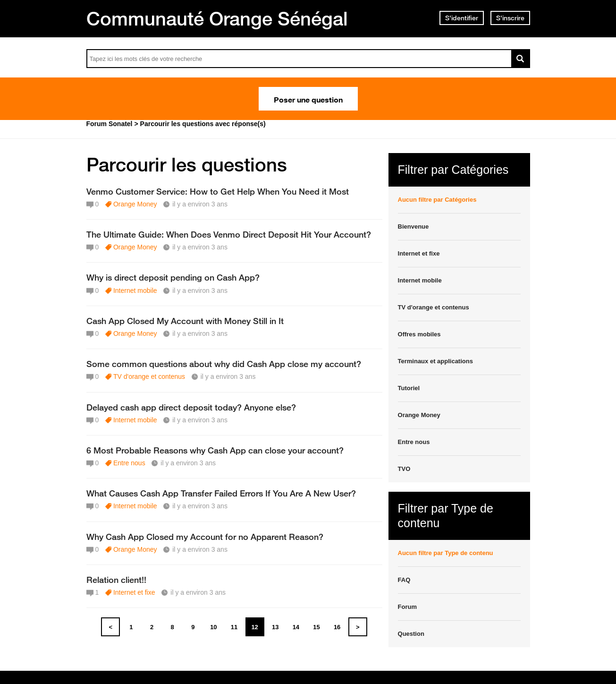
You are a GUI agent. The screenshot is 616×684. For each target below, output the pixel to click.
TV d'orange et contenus (149, 376)
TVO (404, 469)
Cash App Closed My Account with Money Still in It (185, 321)
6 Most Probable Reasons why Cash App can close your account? (215, 450)
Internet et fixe (134, 592)
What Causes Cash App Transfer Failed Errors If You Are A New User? (221, 493)
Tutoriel (409, 388)
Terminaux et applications (435, 361)
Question (411, 634)
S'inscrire (510, 18)
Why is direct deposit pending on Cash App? (173, 277)
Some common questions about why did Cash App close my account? (224, 364)
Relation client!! (116, 580)
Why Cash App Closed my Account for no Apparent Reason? (205, 537)
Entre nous (129, 463)
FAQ (404, 580)
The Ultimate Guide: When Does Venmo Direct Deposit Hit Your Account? (229, 234)
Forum (407, 607)
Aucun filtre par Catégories (437, 200)
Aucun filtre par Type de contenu (446, 553)
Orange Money (135, 204)
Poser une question (308, 99)
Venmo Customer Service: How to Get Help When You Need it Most (218, 191)
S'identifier (462, 18)
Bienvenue (413, 227)
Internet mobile (135, 291)
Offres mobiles (419, 334)
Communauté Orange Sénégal (217, 18)
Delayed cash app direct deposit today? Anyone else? (191, 407)
